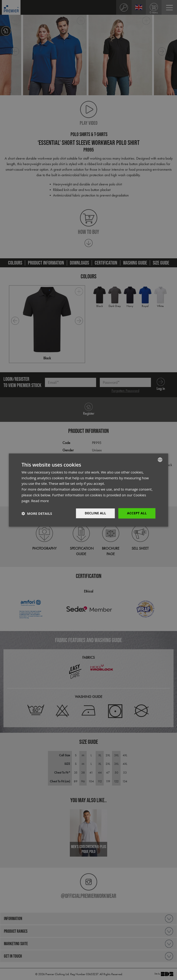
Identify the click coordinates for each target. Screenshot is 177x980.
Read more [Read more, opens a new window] (40, 501)
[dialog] (88, 490)
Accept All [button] (137, 513)
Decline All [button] (95, 513)
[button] (37, 513)
